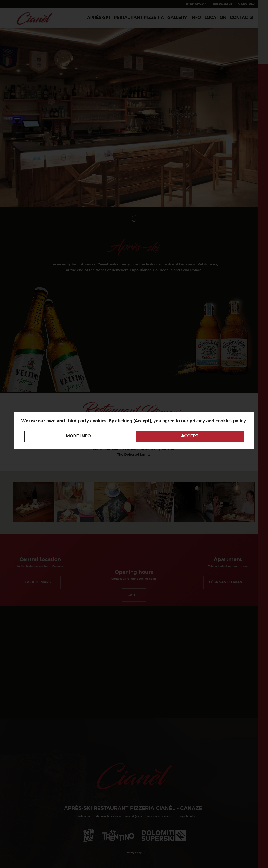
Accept (190, 436)
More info (78, 436)
